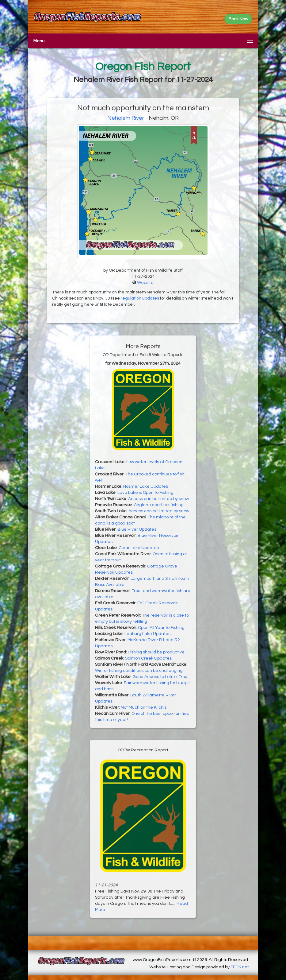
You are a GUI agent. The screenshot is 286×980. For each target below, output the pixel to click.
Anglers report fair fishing (159, 505)
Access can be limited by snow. (159, 499)
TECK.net (240, 967)
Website (145, 283)
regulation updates (140, 298)
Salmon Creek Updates (148, 658)
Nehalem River (126, 118)
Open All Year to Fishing (161, 628)
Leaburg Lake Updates (147, 634)
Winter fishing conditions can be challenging (139, 671)
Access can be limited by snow (159, 511)
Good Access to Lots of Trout (161, 677)
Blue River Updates (137, 529)
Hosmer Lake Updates (146, 486)
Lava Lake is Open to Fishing (145, 493)
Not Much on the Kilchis (144, 707)
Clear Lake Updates (139, 548)
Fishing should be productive (156, 652)
